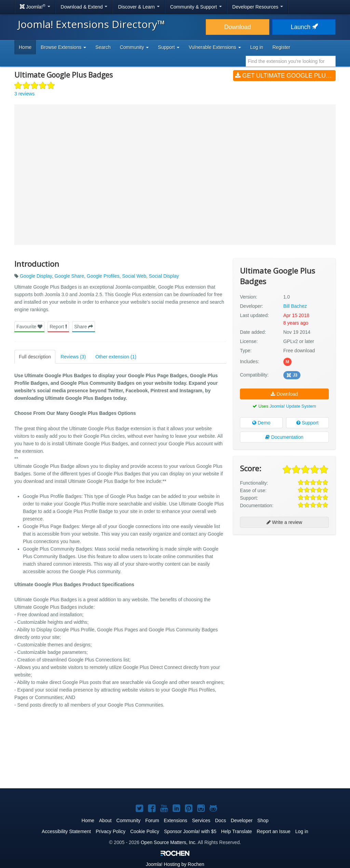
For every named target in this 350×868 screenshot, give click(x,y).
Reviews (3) (73, 357)
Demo (261, 423)
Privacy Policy (111, 831)
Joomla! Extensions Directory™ (91, 24)
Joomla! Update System (293, 406)
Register (281, 47)
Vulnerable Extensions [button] (215, 47)
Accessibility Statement (66, 831)
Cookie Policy (145, 831)
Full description (35, 357)
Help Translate (237, 831)
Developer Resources (258, 7)
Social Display (164, 276)
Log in (257, 47)
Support (307, 423)
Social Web (134, 276)
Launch (304, 27)
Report (58, 327)
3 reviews (24, 94)
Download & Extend (84, 7)
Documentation (284, 437)
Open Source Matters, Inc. (169, 842)
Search (103, 47)
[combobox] (291, 61)
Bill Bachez (295, 306)
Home (25, 47)
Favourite (29, 327)
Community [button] (134, 47)
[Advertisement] (284, 584)
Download (238, 27)
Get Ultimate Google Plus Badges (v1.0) (285, 76)
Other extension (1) (116, 357)
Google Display (36, 276)
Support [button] (169, 47)
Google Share (69, 276)
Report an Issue (274, 831)
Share (84, 327)
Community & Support (196, 7)
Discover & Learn (139, 7)
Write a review (284, 522)
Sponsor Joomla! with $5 (190, 831)
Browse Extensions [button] (63, 47)
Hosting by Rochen (175, 864)
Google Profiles (103, 276)
